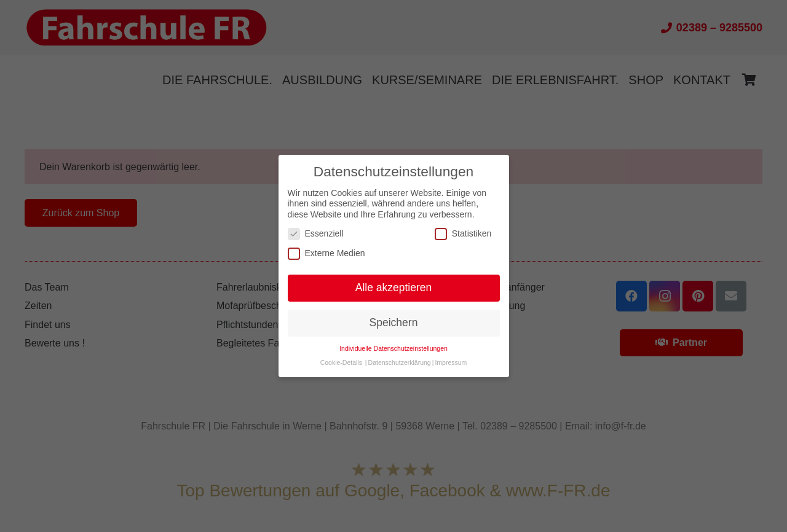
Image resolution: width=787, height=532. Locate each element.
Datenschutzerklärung (400, 362)
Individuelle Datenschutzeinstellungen (393, 348)
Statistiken (463, 234)
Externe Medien (326, 253)
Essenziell (316, 234)
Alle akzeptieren (394, 288)
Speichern (394, 323)
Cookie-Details (341, 362)
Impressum (451, 362)
